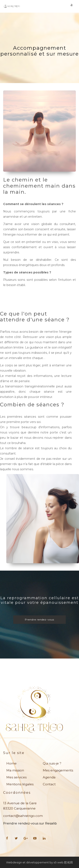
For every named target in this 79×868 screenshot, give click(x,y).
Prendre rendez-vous (39, 620)
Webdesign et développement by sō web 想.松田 (39, 862)
